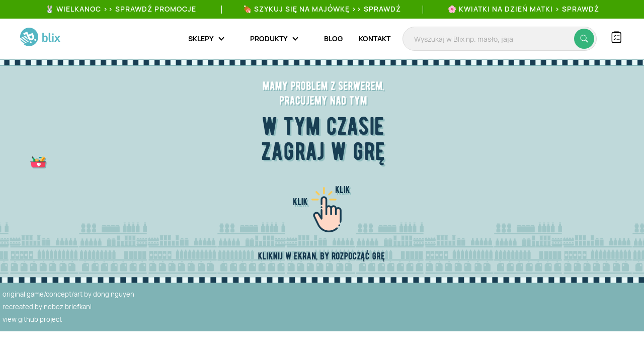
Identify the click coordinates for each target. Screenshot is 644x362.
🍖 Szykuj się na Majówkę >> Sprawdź (322, 9)
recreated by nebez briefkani (47, 307)
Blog (333, 38)
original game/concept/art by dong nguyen (68, 294)
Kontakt (375, 38)
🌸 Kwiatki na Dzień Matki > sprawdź (524, 9)
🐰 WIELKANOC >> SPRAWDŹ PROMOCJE (121, 9)
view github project (32, 319)
